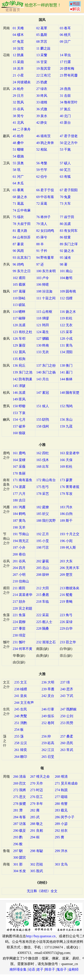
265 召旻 (48, 757)
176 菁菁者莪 (70, 487)
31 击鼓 (65, 96)
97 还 (40, 264)
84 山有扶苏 (22, 237)
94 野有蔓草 (45, 258)
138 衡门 (66, 365)
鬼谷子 (62, 969)
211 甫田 (19, 588)
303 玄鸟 (61, 864)
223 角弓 (66, 615)
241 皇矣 (21, 696)
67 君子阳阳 (69, 190)
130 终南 (43, 345)
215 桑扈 (43, 595)
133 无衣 (43, 352)
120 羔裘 (19, 325)
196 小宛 (66, 541)
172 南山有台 (46, 480)
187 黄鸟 (19, 521)
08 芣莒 (42, 42)
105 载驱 (19, 284)
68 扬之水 (20, 197)
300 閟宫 (20, 857)
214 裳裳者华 (23, 595)
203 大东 (66, 561)
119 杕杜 (66, 318)
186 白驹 (66, 514)
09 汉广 (65, 42)
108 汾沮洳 (44, 291)
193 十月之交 (70, 534)
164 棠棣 (19, 460)
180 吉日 (19, 500)
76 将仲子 (43, 217)
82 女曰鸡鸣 (45, 231)
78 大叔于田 (22, 224)
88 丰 (40, 244)
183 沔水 (66, 507)
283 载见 (61, 810)
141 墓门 (66, 372)
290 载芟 (20, 831)
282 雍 (35, 810)
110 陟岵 (19, 298)
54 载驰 (18, 156)
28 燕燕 (65, 89)
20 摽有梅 (67, 68)
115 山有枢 (44, 312)
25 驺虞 (42, 82)
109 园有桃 (68, 291)
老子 (40, 969)
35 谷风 (18, 109)
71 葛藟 (18, 203)
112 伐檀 (66, 298)
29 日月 (18, 96)
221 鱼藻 (19, 615)
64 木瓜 (18, 183)
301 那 (18, 864)
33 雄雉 (42, 102)
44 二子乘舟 (22, 129)
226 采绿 (66, 622)
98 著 (64, 264)
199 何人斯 (68, 547)
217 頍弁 (19, 602)
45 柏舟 (18, 136)
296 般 (18, 844)
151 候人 (43, 406)
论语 (32, 969)
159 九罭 (66, 426)
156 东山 (66, 419)
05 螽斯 (42, 35)
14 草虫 (65, 55)
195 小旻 (43, 541)
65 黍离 (18, 190)
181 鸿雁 (19, 507)
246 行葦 (48, 709)
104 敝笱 (66, 278)
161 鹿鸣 (19, 453)
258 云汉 (21, 743)
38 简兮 (18, 116)
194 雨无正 (21, 541)
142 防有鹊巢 (23, 379)
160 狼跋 (19, 433)
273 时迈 (37, 790)
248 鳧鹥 (21, 716)
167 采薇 (19, 466)
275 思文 (20, 797)
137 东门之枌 (46, 365)
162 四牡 (43, 453)
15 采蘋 (18, 62)
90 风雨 (18, 251)
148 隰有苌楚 (70, 393)
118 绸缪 (42, 318)
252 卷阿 (48, 723)
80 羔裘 (65, 224)
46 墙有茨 (43, 136)
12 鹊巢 (18, 55)
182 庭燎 (43, 507)
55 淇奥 (18, 163)
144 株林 (66, 379)
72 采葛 (42, 203)
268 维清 (61, 777)
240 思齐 (67, 689)
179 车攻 (66, 494)
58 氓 (17, 170)
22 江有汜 (43, 75)
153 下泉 (19, 413)
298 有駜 (37, 851)
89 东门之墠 (69, 244)
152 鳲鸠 (66, 406)
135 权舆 (19, 359)
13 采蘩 (42, 55)
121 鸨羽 (43, 325)
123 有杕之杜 (23, 332)
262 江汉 (48, 750)
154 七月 (19, 419)
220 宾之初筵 (23, 608)
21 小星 (18, 75)
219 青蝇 (66, 602)
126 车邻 (19, 339)
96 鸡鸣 (18, 264)
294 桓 (35, 837)
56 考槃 (42, 163)
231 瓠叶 (19, 642)
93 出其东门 (22, 258)
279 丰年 (37, 804)
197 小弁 (19, 547)
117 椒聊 (19, 318)
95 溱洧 (65, 258)
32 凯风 (18, 102)
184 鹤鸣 (19, 514)
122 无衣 (66, 325)
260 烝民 (67, 743)
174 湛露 (19, 487)
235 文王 (21, 682)
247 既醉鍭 (68, 709)
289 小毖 (61, 824)
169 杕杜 (66, 466)
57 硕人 (65, 163)
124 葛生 (43, 332)
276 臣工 (37, 797)
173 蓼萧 (66, 480)
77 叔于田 (67, 217)
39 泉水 (42, 116)
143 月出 (43, 379)
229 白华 (66, 628)
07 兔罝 (18, 42)
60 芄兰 (65, 170)
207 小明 (19, 575)
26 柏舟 (18, 89)
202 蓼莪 (43, 561)
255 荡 (19, 736)
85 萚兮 (42, 237)
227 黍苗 (19, 628)
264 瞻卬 (21, 757)
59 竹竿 (42, 170)
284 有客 (20, 817)
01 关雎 (18, 28)
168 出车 (43, 466)
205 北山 (43, 568)
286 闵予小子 (65, 817)
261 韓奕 (21, 750)
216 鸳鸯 (66, 595)
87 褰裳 (18, 244)
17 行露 (65, 62)
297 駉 (18, 851)
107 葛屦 (19, 291)
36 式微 (42, 109)
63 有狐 (65, 177)
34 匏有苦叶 (69, 102)
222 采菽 (43, 615)
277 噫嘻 (61, 797)
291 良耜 (37, 831)
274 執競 (61, 790)
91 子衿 (42, 251)
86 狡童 (65, 237)
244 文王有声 (24, 703)
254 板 (19, 729)
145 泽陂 (19, 386)
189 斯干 (66, 521)
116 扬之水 (68, 312)
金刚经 (74, 969)
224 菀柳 (19, 622)
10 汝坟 (18, 48)
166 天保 (66, 460)
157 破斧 (19, 426)
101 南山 (66, 271)
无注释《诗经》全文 (42, 891)
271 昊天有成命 (66, 783)
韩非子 (50, 969)
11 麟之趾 (43, 48)
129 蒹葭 (19, 345)
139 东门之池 (23, 372)
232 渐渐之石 (46, 642)
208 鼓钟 (43, 575)
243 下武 (67, 696)
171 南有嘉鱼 (23, 480)
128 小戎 (66, 339)
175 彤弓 (43, 487)
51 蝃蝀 (18, 149)
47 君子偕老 (69, 136)
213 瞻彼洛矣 (70, 588)
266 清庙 (20, 777)
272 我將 (20, 790)
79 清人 (42, 224)
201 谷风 (19, 561)
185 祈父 (43, 514)
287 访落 (20, 824)
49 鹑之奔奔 (45, 143)
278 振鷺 (20, 804)
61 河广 (18, 177)
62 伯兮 (42, 177)
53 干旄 (65, 149)
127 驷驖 (43, 339)
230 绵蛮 (19, 635)
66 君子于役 (45, 190)
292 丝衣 (61, 831)
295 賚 (60, 837)
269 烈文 (20, 783)
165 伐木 (43, 460)
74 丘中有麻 (22, 210)
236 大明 (48, 682)
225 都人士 (44, 622)
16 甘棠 (42, 62)
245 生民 (21, 709)
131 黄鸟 (66, 345)
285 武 (35, 817)
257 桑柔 (67, 736)
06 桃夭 (65, 35)
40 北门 (65, 116)
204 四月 (19, 568)
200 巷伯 (19, 554)
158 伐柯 (43, 426)
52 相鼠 (42, 149)
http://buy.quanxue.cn (41, 936)
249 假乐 (48, 716)
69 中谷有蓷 (45, 197)
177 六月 (19, 494)
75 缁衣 (18, 217)
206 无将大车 (70, 568)
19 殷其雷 (43, 68)
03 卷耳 (65, 28)
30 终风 (42, 96)
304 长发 (20, 871)
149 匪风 (19, 399)
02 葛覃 (42, 28)
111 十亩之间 (46, 298)
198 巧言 (43, 547)
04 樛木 (18, 35)
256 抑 (46, 736)
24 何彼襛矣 (22, 82)
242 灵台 (48, 696)
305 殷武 (37, 871)
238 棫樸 (21, 689)
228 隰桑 (43, 628)
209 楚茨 (66, 575)
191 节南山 (21, 534)
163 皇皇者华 (70, 453)
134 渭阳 (66, 352)
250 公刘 (67, 716)
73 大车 (65, 203)
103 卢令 (43, 278)
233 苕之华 (68, 642)
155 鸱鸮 (43, 419)
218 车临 (43, 602)
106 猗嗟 (43, 284)
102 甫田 (19, 278)
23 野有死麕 (69, 75)
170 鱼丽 (19, 473)
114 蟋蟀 (19, 312)
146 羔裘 (19, 393)
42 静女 (42, 123)
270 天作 (37, 783)
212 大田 (43, 588)
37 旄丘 (65, 109)
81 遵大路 (20, 231)
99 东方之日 (22, 271)
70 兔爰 (65, 197)
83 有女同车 (69, 231)
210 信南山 (21, 581)
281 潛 (18, 810)
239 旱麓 (48, 689)
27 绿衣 (42, 89)
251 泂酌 (21, 723)
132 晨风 (19, 352)
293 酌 (18, 837)
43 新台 (65, 123)
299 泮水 (61, 851)
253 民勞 (67, 723)
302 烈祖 (37, 864)
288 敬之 (37, 824)
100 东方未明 (46, 271)
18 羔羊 (18, 68)
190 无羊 (19, 527)
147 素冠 (43, 393)
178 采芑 (43, 494)
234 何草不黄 (23, 649)
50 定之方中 (69, 143)
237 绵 (65, 682)
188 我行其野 (46, 521)
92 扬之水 (67, 251)
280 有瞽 (61, 804)
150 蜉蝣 (19, 406)
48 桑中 (18, 143)
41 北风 (18, 123)
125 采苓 (66, 332)
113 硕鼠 (19, 305)
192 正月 (43, 534)
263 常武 (67, 750)
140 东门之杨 (46, 372)
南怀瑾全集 (18, 969)
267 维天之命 (40, 777)
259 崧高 (48, 743)
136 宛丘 (19, 365)
